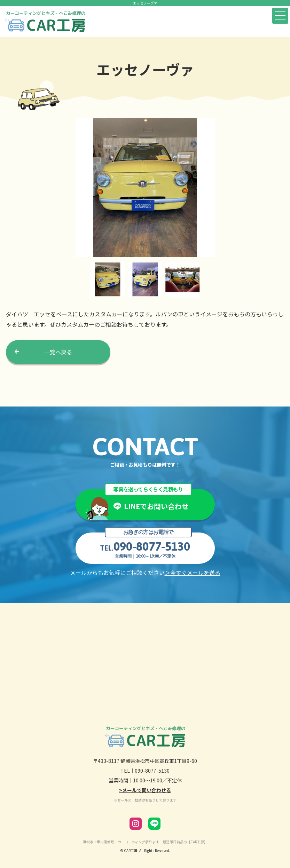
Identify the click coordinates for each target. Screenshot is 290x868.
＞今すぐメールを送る (193, 573)
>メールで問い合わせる (145, 790)
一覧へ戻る (58, 352)
